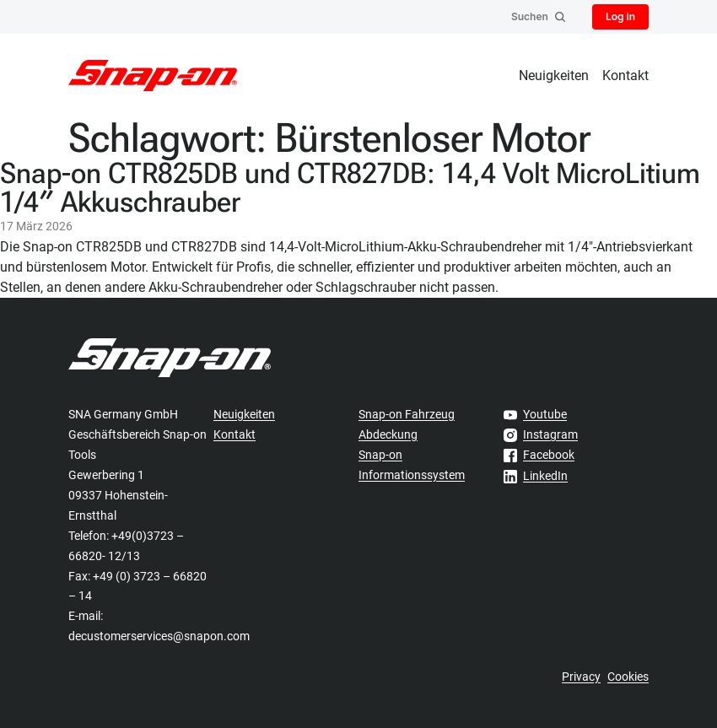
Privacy (581, 677)
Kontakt (625, 75)
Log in (620, 16)
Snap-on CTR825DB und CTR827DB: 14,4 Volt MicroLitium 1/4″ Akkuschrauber (350, 187)
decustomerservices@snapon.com (159, 636)
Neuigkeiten (554, 75)
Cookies (628, 677)
